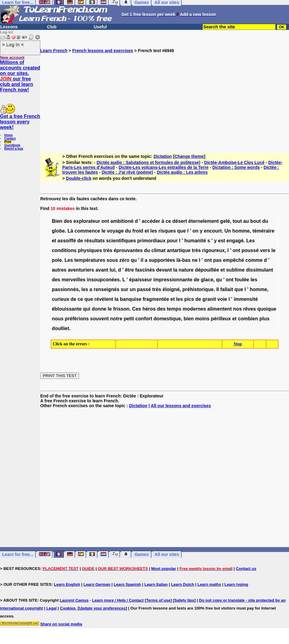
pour (172, 241)
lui (112, 270)
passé (144, 289)
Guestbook (12, 145)
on (196, 231)
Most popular (164, 569)
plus (264, 319)
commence (87, 231)
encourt (213, 231)
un (133, 289)
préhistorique (198, 289)
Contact (10, 139)
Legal (52, 608)
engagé (235, 241)
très (108, 250)
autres (59, 270)
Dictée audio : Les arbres (182, 172)
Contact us (246, 569)
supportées (162, 260)
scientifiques (121, 241)
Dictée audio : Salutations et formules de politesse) (148, 162)
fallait (227, 289)
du (265, 221)
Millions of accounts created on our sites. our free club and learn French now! (20, 76)
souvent (99, 319)
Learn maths (209, 584)
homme (241, 231)
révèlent (104, 299)
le (103, 231)
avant (102, 270)
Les (251, 241)
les (154, 231)
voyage (115, 231)
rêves (250, 309)
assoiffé (67, 241)
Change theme (189, 156)
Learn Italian (156, 584)
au (246, 221)
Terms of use (158, 600)
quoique (267, 309)
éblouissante (67, 309)
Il (218, 289)
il (142, 260)
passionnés (65, 289)
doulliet (61, 328)
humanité (195, 241)
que (182, 231)
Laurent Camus (74, 600)
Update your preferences (102, 608)
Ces (137, 309)
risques (167, 231)
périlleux (221, 319)
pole (57, 260)
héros (149, 309)
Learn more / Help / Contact (118, 600)
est (221, 241)
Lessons (9, 27)
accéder (151, 221)
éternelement (204, 221)
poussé (250, 250)
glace (207, 280)
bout (256, 221)
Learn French (54, 51)
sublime (235, 270)
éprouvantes (128, 250)
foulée (242, 280)
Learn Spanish (127, 584)
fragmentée (156, 299)
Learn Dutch (182, 584)
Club (52, 27)
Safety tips (184, 600)
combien (248, 319)
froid (138, 231)
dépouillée (207, 270)
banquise (131, 299)
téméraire (263, 231)
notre (116, 319)
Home (9, 135)
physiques (90, 250)
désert (180, 221)
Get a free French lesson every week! (20, 122)
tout (237, 221)
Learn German (97, 584)
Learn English (67, 584)
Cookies (68, 608)
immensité (246, 299)
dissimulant (260, 270)
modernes (194, 309)
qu (134, 260)
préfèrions (77, 319)
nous (58, 319)
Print (8, 142)
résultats (94, 241)
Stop (238, 344)
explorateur (87, 221)
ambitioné (122, 221)
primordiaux (151, 241)
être (129, 270)
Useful (100, 27)
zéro (124, 260)
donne (99, 309)
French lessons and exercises (103, 51)
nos (237, 309)
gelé (225, 221)
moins (202, 319)
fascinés (145, 270)
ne (195, 260)
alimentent (219, 309)
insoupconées (103, 280)
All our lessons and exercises (181, 406)
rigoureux (213, 250)
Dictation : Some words (236, 167)
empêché (234, 260)
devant (164, 270)
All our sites (167, 554)
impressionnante (173, 280)
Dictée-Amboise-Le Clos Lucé (234, 162)
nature (186, 270)
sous (112, 260)
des (68, 221)
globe (58, 231)
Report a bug (14, 149)
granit (209, 299)
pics (189, 299)
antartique (179, 250)
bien (189, 319)
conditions (64, 250)
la (175, 270)
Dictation (163, 156)
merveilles (74, 280)
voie (222, 299)
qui (87, 309)
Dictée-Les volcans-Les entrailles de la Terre (164, 167)
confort (144, 319)
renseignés (107, 289)
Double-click (79, 178)
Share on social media (61, 624)
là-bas (183, 260)
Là (70, 231)
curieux (61, 299)
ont (105, 221)
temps (174, 309)
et (147, 231)
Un (228, 231)
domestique (167, 319)
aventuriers (81, 270)
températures (90, 260)
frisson (121, 309)
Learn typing (236, 584)
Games (142, 554)
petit (129, 319)
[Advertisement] (165, 96)
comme (254, 260)
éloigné (171, 289)
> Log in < (13, 44)
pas (217, 260)
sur (125, 289)
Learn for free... (18, 554)
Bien (57, 221)
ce (168, 221)
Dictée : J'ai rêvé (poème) (127, 172)
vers (265, 250)
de (80, 241)
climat (158, 250)
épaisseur (141, 280)
